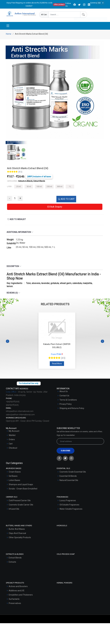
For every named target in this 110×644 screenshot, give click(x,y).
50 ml (29, 187)
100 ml (39, 187)
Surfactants (14, 600)
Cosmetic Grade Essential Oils (73, 473)
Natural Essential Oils (69, 481)
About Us (64, 392)
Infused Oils (14, 510)
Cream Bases (15, 473)
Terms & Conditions (68, 401)
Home (9, 35)
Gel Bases (13, 477)
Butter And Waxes (17, 530)
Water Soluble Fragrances (71, 510)
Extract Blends (15, 559)
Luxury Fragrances (68, 501)
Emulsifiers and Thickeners (21, 596)
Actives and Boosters (18, 587)
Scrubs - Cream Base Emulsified (23, 490)
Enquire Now (83, 15)
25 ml (19, 187)
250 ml (49, 187)
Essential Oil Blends (68, 477)
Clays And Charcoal (17, 534)
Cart (11, 445)
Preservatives (15, 604)
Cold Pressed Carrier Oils (20, 501)
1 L (70, 187)
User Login (99, 15)
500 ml (60, 187)
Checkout (13, 449)
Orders (12, 440)
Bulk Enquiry (55, 208)
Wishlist (12, 436)
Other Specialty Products (20, 538)
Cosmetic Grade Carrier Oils (21, 506)
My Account (14, 432)
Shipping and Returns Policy (72, 409)
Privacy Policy (66, 405)
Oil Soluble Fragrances (69, 506)
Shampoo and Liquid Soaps (21, 485)
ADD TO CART (66, 200)
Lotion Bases (14, 481)
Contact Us (64, 396)
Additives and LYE (17, 591)
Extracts (12, 563)
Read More (57, 364)
